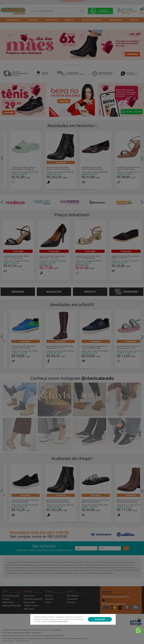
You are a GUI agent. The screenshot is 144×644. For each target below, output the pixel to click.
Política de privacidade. (60, 621)
